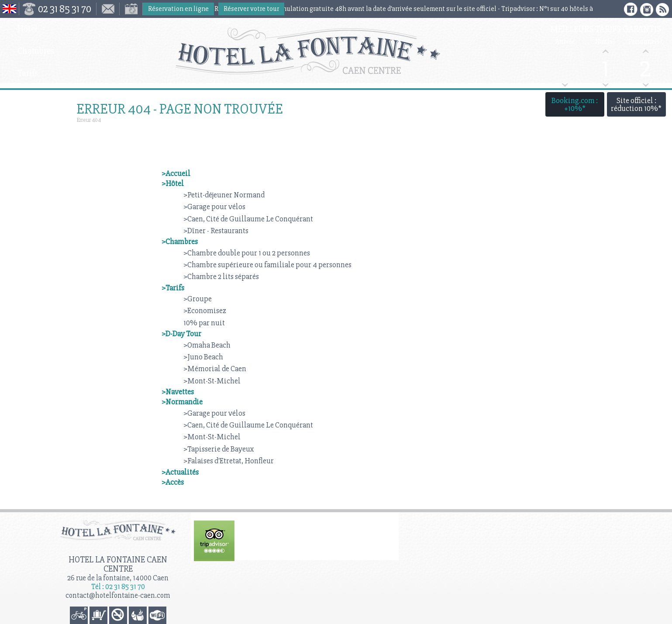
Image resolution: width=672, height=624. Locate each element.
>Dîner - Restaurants (216, 231)
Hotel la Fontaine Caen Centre (118, 564)
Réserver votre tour (251, 9)
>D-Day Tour (181, 334)
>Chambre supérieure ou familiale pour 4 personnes (267, 265)
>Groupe (198, 299)
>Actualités (180, 472)
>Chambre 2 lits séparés (221, 276)
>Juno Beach (203, 357)
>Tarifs (173, 288)
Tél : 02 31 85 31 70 (118, 587)
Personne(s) (645, 42)
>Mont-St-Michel (212, 381)
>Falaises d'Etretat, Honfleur (229, 461)
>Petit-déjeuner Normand (224, 195)
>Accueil (176, 173)
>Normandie (182, 402)
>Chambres (180, 241)
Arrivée (565, 42)
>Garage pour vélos (214, 207)
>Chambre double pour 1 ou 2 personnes (247, 253)
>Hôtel (173, 183)
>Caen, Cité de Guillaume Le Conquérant (248, 219)
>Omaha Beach (207, 345)
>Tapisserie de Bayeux (219, 449)
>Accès (173, 482)
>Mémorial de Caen (215, 369)
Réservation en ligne (178, 9)
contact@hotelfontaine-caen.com (118, 595)
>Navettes (178, 392)
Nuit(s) (605, 42)
